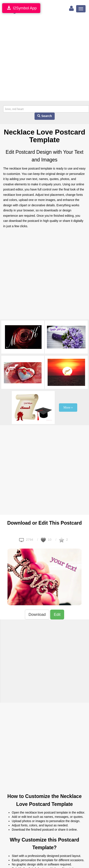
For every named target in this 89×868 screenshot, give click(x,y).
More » (68, 407)
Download (37, 615)
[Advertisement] (40, 59)
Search (45, 116)
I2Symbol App (21, 8)
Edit (57, 615)
